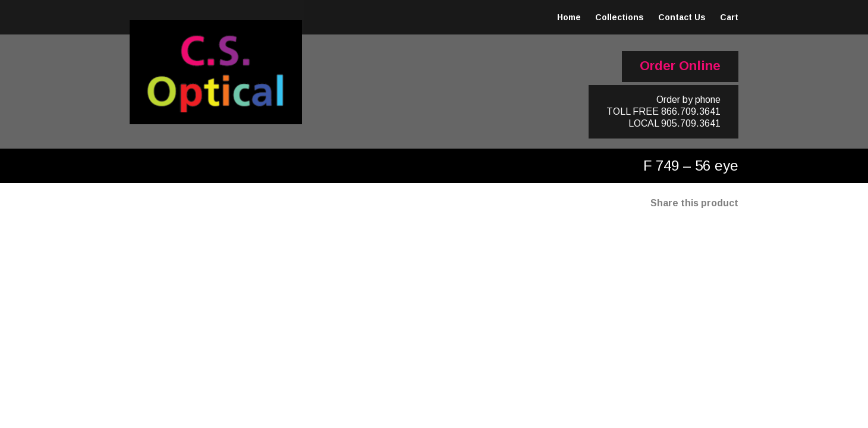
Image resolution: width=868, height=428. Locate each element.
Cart (729, 17)
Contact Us (682, 17)
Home (569, 17)
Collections (619, 17)
